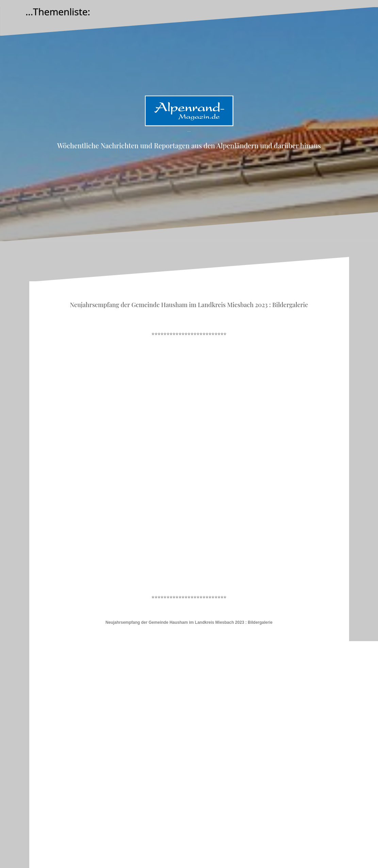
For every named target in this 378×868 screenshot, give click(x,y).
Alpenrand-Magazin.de (189, 131)
